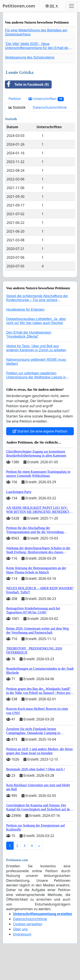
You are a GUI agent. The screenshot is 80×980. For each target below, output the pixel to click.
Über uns (20, 929)
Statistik (17, 107)
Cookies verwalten (28, 924)
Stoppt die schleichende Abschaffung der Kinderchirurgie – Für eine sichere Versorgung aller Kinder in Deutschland (37, 300)
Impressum (22, 934)
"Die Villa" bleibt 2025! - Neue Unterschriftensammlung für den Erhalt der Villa (37, 48)
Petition (15, 99)
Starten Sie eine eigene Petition (40, 431)
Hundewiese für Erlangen (25, 310)
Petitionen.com (19, 6)
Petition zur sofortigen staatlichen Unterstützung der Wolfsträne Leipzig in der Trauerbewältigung (36, 377)
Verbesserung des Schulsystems (30, 57)
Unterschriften (46, 99)
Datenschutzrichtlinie (50, 107)
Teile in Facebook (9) (27, 84)
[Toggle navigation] (71, 6)
